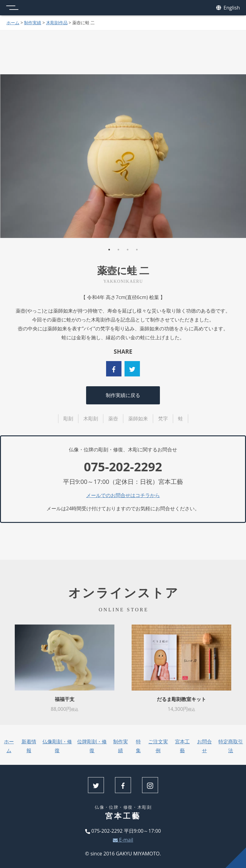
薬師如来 (138, 418)
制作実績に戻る (123, 395)
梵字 (163, 418)
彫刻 (68, 418)
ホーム (13, 23)
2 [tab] (118, 250)
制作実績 (33, 23)
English (228, 8)
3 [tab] (128, 250)
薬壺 (113, 418)
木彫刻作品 (57, 23)
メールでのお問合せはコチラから (123, 495)
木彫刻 (91, 418)
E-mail (123, 840)
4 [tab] (137, 250)
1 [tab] (109, 250)
